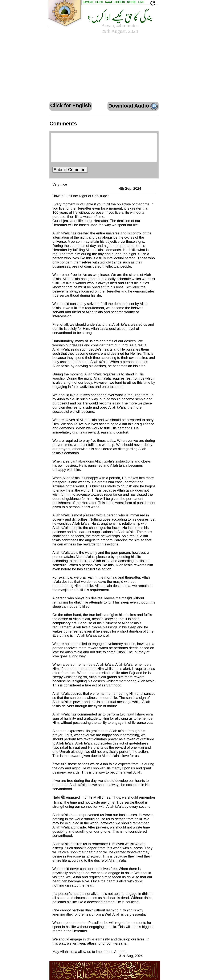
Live (141, 2)
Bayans (88, 2)
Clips (99, 2)
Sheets (120, 2)
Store (132, 2)
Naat (109, 2)
